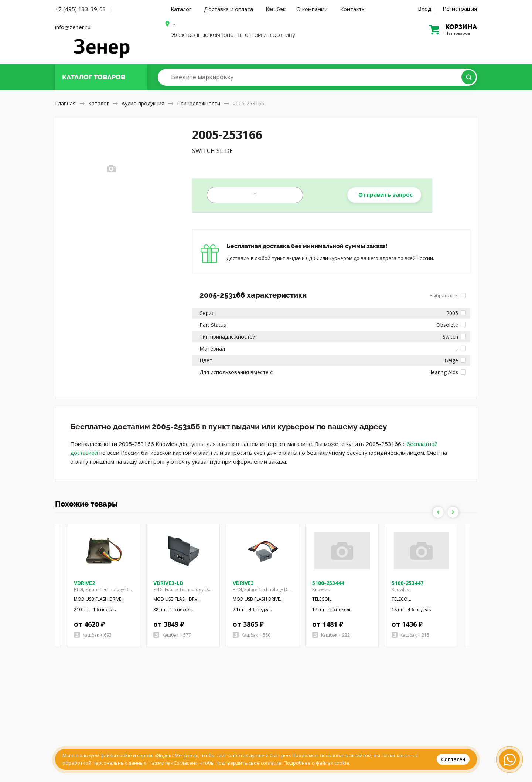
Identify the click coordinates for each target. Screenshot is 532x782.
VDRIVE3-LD (168, 583)
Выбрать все (448, 296)
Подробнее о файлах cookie (316, 763)
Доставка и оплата (229, 9)
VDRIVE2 (84, 583)
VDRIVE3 (243, 583)
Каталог (181, 9)
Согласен (453, 759)
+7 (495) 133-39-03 (81, 9)
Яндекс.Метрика (176, 755)
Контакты (353, 9)
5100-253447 (407, 583)
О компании (312, 9)
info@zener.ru (73, 27)
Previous (438, 512)
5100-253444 (328, 583)
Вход (425, 9)
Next (453, 512)
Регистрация (460, 9)
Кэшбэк (276, 9)
